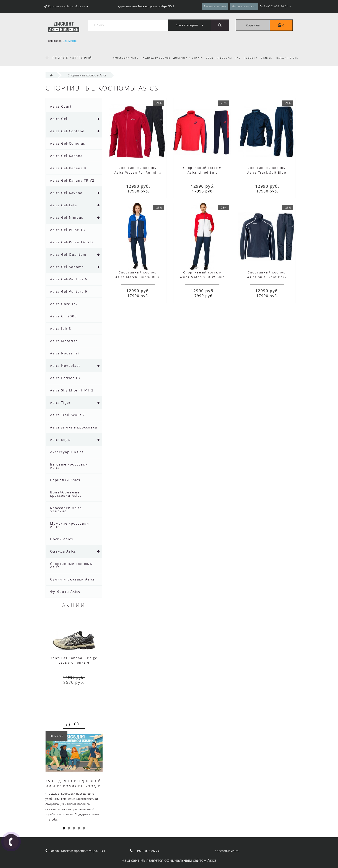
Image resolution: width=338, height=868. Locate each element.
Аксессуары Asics (67, 452)
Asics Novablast (65, 365)
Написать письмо (244, 6)
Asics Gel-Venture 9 (69, 291)
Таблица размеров (152, 58)
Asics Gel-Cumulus (68, 143)
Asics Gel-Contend (67, 131)
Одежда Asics (63, 551)
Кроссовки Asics (121, 58)
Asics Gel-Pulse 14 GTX (72, 242)
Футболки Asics (65, 592)
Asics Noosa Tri (65, 353)
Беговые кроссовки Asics (69, 466)
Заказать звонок (215, 6)
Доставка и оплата (185, 58)
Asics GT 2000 (64, 316)
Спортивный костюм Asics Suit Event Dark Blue (267, 277)
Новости (249, 58)
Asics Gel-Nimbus (67, 217)
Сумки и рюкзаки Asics (73, 579)
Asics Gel (59, 119)
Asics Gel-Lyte (64, 205)
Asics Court (61, 106)
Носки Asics (62, 539)
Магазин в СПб (287, 58)
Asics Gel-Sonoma (67, 267)
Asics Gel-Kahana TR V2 (72, 180)
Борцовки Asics (65, 480)
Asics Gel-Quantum (68, 254)
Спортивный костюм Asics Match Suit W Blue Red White (202, 277)
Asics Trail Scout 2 (68, 415)
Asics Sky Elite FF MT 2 (72, 390)
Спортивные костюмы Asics (72, 565)
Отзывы (266, 58)
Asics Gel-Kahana (66, 156)
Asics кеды (60, 440)
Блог (74, 724)
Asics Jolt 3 (61, 328)
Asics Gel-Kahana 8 (68, 168)
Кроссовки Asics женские (66, 509)
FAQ (236, 58)
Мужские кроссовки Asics (70, 525)
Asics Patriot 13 (65, 378)
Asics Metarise (64, 341)
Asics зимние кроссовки (74, 427)
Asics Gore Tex (64, 304)
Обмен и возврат (216, 58)
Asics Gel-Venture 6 (69, 279)
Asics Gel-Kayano (66, 193)
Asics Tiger (60, 402)
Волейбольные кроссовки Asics (66, 494)
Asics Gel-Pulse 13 (68, 230)
